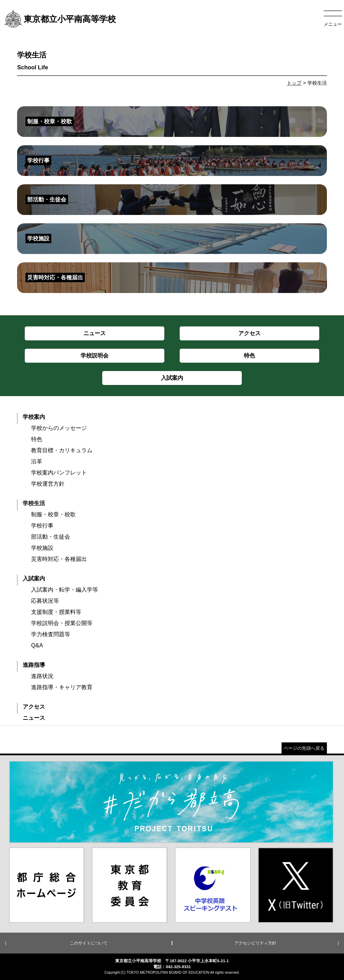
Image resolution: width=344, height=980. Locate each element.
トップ (294, 83)
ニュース (34, 718)
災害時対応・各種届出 (59, 559)
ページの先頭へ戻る (304, 748)
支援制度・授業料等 (56, 612)
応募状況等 (45, 601)
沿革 (37, 461)
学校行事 (42, 526)
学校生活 (34, 503)
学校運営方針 (48, 484)
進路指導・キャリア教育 (62, 687)
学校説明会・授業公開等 (62, 623)
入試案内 (34, 578)
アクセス (34, 707)
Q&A (37, 645)
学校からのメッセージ (59, 428)
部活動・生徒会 (51, 537)
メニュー (333, 24)
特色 (37, 439)
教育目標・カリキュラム (62, 450)
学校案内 (34, 417)
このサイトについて (89, 943)
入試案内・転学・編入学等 (65, 590)
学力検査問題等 (51, 634)
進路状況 (42, 676)
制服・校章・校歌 (53, 514)
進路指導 (34, 665)
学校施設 (42, 548)
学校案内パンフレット (59, 473)
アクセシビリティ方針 (255, 943)
